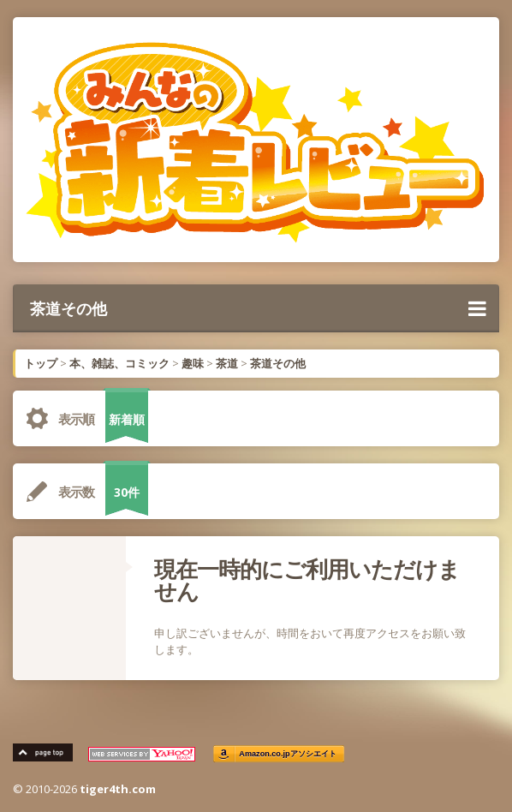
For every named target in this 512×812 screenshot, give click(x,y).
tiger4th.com (118, 789)
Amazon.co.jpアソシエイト (288, 754)
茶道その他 (258, 308)
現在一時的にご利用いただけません (307, 580)
